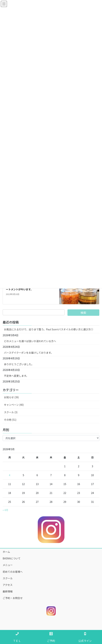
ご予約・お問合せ (13, 598)
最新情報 (8, 591)
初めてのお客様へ (13, 572)
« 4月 (6, 510)
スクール (8, 578)
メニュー (8, 565)
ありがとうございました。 (19, 364)
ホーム (6, 552)
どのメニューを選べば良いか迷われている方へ (30, 341)
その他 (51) (10, 420)
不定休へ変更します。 (16, 376)
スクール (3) (11, 412)
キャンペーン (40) (14, 405)
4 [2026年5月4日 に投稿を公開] (10, 475)
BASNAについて (12, 558)
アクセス (8, 585)
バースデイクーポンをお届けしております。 (29, 353)
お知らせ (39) (11, 397)
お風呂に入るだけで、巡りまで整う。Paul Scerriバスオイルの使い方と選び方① (49, 329)
